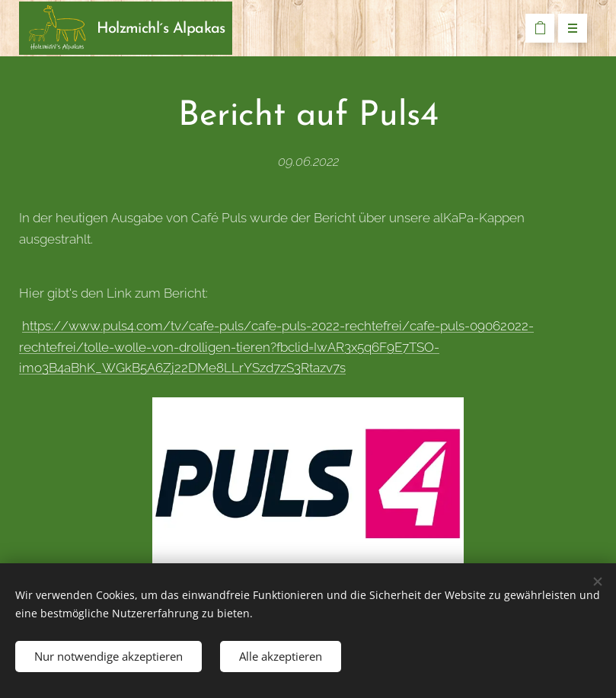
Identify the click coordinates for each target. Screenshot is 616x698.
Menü (568, 29)
